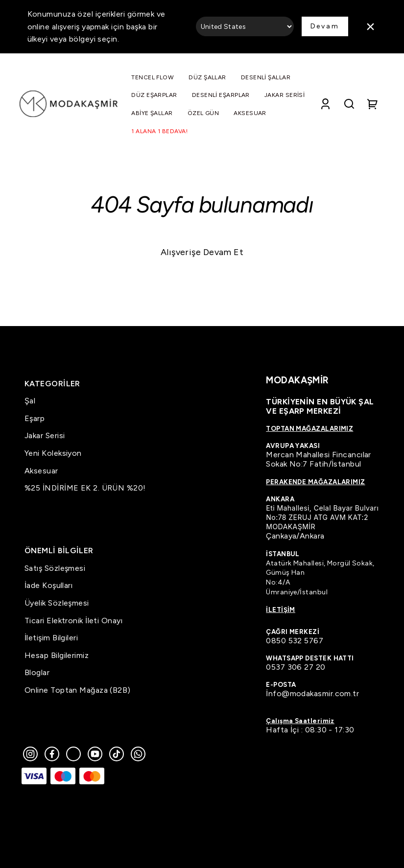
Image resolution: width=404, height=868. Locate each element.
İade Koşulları (48, 585)
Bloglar (37, 672)
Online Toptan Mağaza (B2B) (78, 690)
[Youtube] (95, 754)
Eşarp (35, 418)
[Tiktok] (117, 754)
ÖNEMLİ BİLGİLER (59, 551)
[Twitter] (73, 754)
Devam (325, 26)
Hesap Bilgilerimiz (57, 655)
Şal (30, 401)
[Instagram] (30, 754)
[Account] (325, 104)
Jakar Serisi (45, 435)
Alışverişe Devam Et (202, 252)
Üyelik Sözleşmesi (57, 603)
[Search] (349, 104)
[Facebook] (52, 754)
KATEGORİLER (52, 384)
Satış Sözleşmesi (55, 568)
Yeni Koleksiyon (53, 453)
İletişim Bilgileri (51, 638)
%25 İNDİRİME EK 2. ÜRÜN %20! (85, 488)
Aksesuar (41, 471)
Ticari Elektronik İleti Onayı (73, 621)
